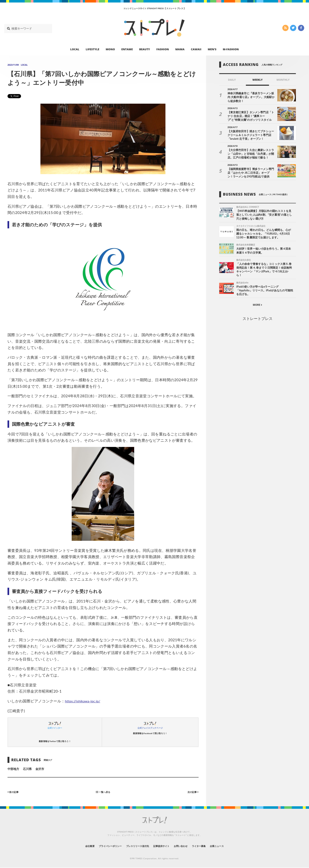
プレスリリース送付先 (133, 846)
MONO (110, 49)
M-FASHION (231, 49)
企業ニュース (233, 846)
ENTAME (127, 49)
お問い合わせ (187, 846)
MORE (257, 307)
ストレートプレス (258, 321)
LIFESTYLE (92, 49)
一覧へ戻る (103, 792)
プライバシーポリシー (99, 846)
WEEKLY (257, 80)
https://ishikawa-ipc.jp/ (85, 701)
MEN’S (212, 49)
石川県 (27, 769)
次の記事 (192, 792)
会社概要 (73, 846)
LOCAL (75, 49)
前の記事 (14, 792)
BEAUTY (145, 49)
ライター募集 (210, 846)
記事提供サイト (163, 846)
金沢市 (40, 769)
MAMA (180, 49)
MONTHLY (283, 80)
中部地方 (13, 769)
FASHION (163, 49)
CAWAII (196, 49)
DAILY (232, 80)
